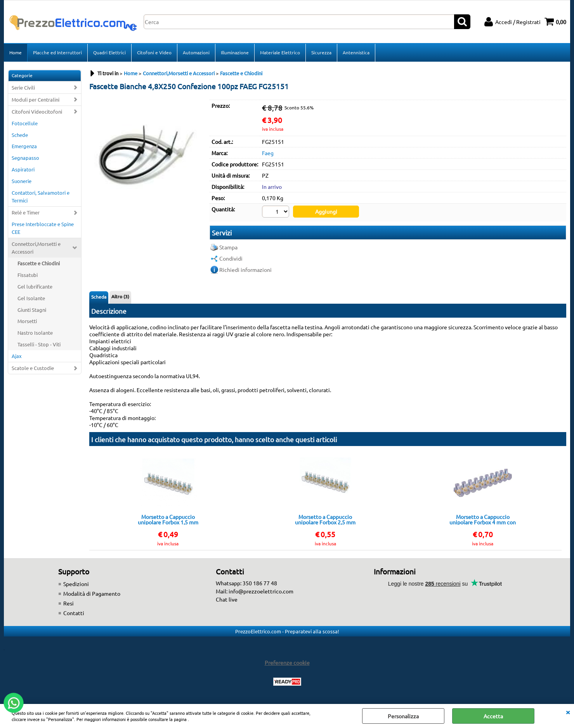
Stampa (228, 247)
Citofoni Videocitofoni (37, 112)
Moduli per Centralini (36, 99)
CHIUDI (568, 712)
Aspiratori (23, 169)
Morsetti (27, 321)
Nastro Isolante (35, 333)
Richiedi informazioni (245, 270)
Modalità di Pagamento (92, 593)
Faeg (268, 153)
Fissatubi (28, 275)
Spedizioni (76, 584)
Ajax (17, 356)
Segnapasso (25, 158)
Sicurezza (321, 52)
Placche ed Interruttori (57, 52)
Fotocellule (25, 123)
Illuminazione (235, 52)
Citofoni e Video (154, 52)
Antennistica (356, 52)
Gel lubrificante (35, 286)
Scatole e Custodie (33, 368)
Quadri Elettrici (109, 52)
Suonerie (22, 181)
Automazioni (196, 52)
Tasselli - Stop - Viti (39, 344)
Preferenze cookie (287, 662)
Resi (68, 603)
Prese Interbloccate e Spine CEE (43, 228)
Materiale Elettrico (280, 52)
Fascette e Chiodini (39, 263)
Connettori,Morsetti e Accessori (36, 248)
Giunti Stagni (32, 310)
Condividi (231, 258)
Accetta (493, 716)
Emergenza (24, 146)
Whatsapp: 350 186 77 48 (246, 583)
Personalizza (403, 716)
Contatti (74, 613)
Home (16, 52)
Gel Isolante (31, 298)
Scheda (99, 297)
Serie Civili (23, 87)
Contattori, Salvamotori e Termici (41, 196)
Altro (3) (120, 296)
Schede (20, 135)
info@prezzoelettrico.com (261, 591)
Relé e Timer (26, 212)
